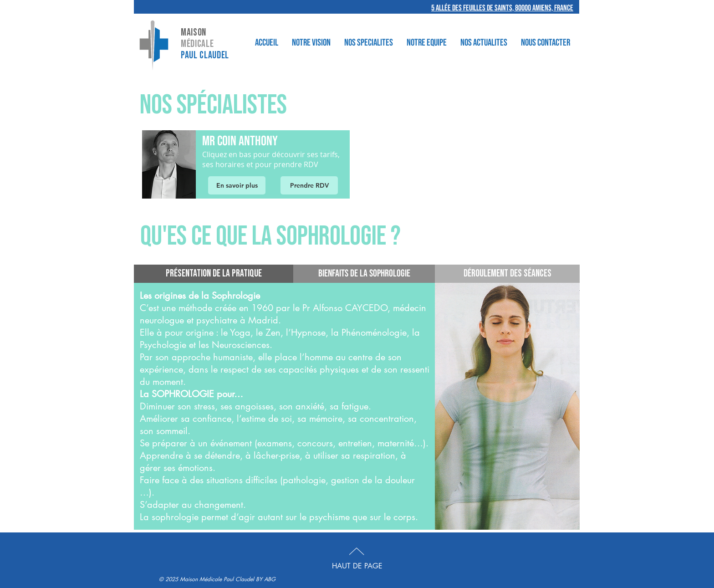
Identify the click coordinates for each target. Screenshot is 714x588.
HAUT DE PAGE (357, 566)
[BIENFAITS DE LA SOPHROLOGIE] (364, 274)
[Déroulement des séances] (507, 274)
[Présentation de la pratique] (214, 274)
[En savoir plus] (237, 185)
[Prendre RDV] (309, 185)
